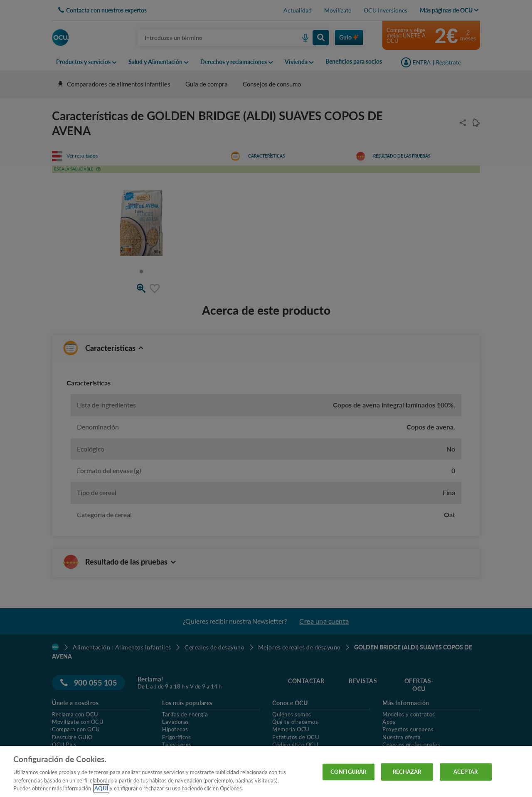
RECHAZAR (407, 772)
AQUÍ (101, 788)
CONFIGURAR (348, 772)
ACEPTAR (465, 772)
